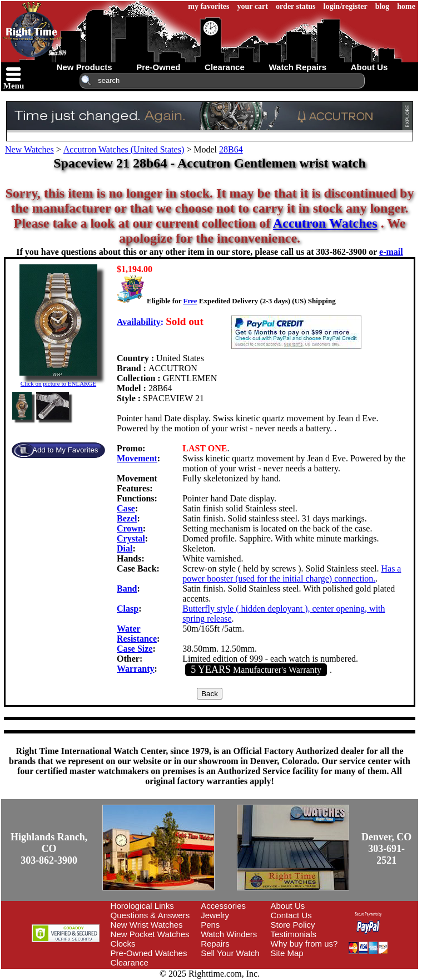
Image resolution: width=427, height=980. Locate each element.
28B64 (231, 149)
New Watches (29, 149)
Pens (210, 925)
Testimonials (294, 934)
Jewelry (215, 915)
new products (85, 67)
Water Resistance (137, 634)
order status (296, 6)
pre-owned (158, 67)
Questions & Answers (150, 915)
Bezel (127, 518)
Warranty (136, 669)
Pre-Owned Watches (149, 953)
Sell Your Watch (230, 953)
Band (127, 589)
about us (369, 67)
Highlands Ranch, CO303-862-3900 (49, 849)
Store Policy (293, 925)
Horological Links (142, 906)
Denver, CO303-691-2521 (386, 849)
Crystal (131, 538)
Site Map (287, 953)
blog (383, 6)
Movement (137, 458)
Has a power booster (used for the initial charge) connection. (292, 573)
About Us (288, 906)
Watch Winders (229, 934)
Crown (130, 528)
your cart (253, 6)
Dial (125, 548)
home (406, 6)
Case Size (135, 649)
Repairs (215, 944)
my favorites (208, 6)
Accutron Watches (325, 223)
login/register (346, 6)
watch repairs (297, 67)
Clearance (130, 962)
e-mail (391, 252)
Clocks (123, 944)
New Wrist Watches (147, 925)
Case (126, 508)
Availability (139, 322)
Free (190, 301)
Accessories (223, 906)
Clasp (128, 609)
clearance (225, 67)
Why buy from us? (304, 944)
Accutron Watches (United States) (124, 149)
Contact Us (291, 915)
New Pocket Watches (150, 934)
